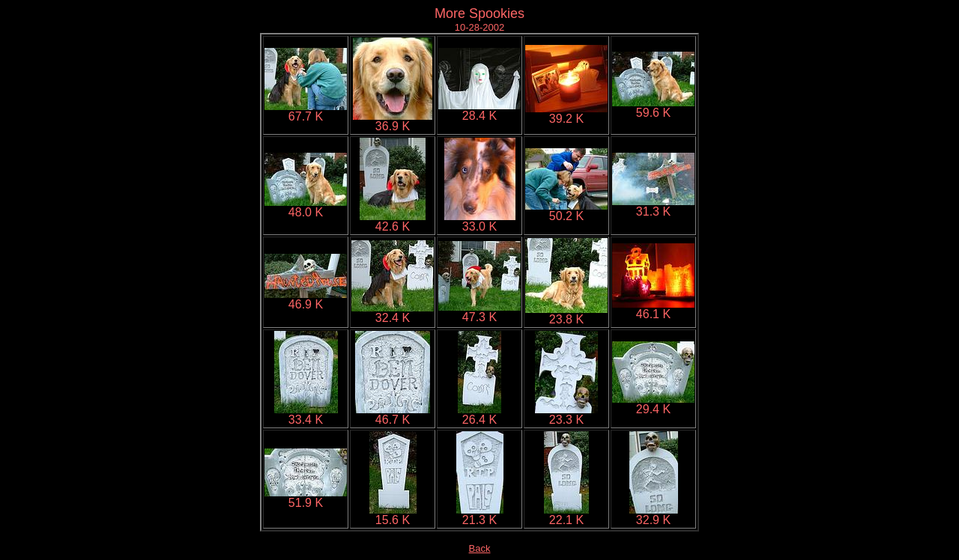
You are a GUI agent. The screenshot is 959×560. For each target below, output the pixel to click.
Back (480, 548)
